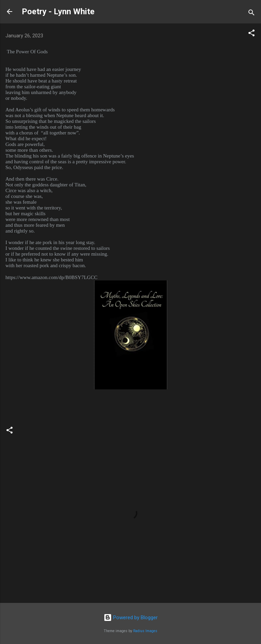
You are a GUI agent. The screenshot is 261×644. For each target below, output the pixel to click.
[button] (251, 34)
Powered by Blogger (131, 618)
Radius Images (145, 631)
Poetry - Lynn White (58, 12)
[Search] (251, 14)
